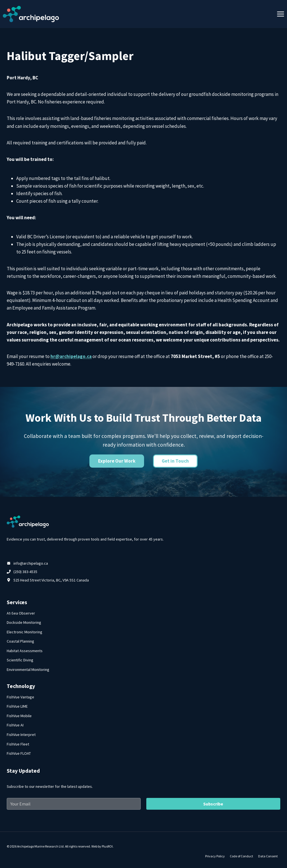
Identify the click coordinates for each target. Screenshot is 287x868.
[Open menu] (280, 14)
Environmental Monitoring (28, 670)
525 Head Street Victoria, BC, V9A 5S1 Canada (51, 580)
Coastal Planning (20, 641)
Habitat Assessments (25, 651)
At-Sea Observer (21, 613)
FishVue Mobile (19, 716)
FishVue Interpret (21, 735)
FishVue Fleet (18, 744)
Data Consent (268, 856)
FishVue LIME (17, 706)
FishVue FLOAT (19, 753)
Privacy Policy (215, 856)
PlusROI (107, 846)
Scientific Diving (20, 660)
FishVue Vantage (20, 697)
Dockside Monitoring (24, 622)
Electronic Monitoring (25, 632)
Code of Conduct (241, 856)
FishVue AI (15, 725)
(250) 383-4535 (25, 572)
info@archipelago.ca (31, 563)
